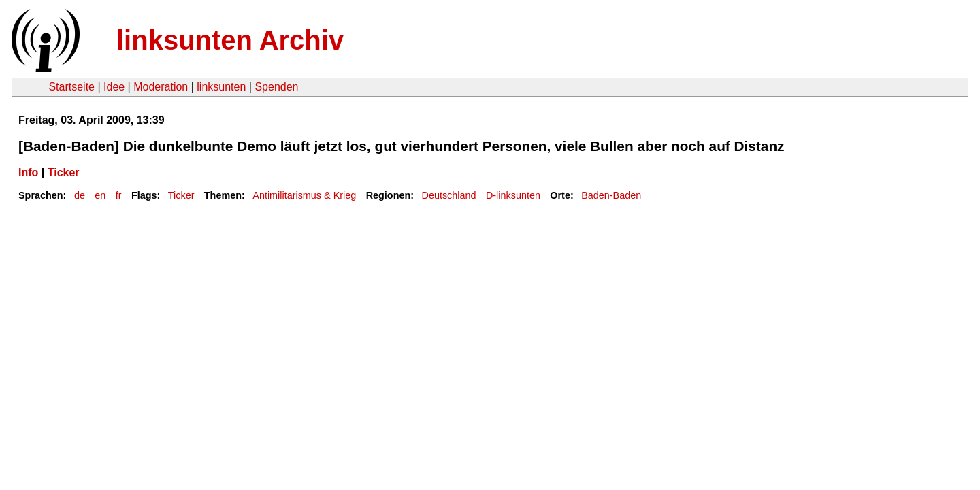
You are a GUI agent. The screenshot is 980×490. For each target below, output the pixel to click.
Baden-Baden (611, 195)
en (100, 195)
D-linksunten (513, 195)
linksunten (221, 87)
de (80, 195)
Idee (114, 87)
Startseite (71, 87)
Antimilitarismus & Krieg (304, 195)
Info (28, 173)
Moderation (161, 87)
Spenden (276, 87)
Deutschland (449, 195)
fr (119, 195)
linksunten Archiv (230, 40)
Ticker (64, 173)
